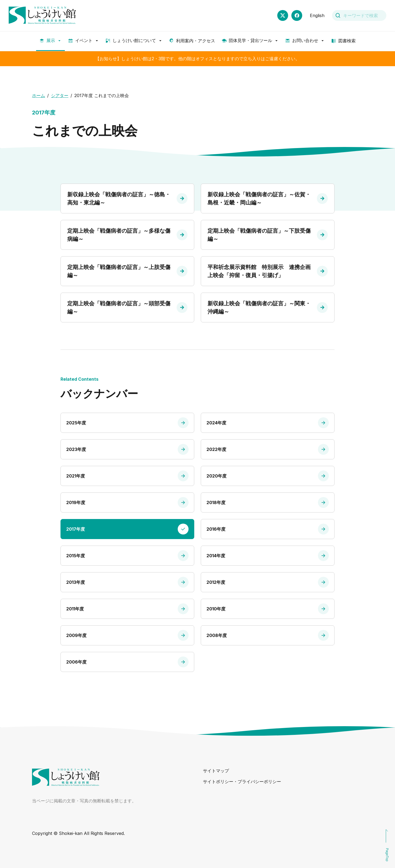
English (317, 15)
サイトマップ (216, 771)
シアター (60, 95)
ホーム (39, 95)
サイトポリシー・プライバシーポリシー (242, 781)
